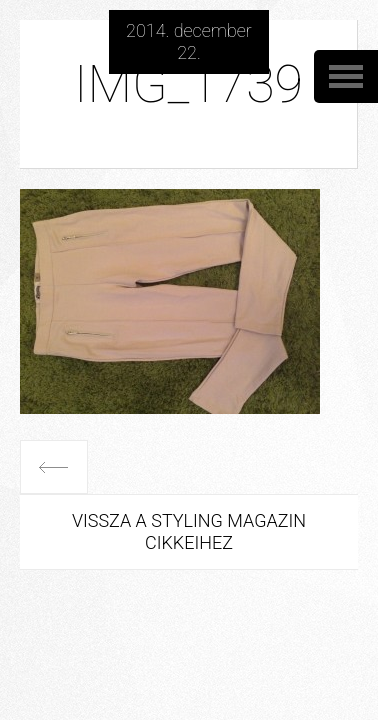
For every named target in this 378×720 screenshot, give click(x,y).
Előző (54, 467)
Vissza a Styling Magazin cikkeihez (189, 531)
